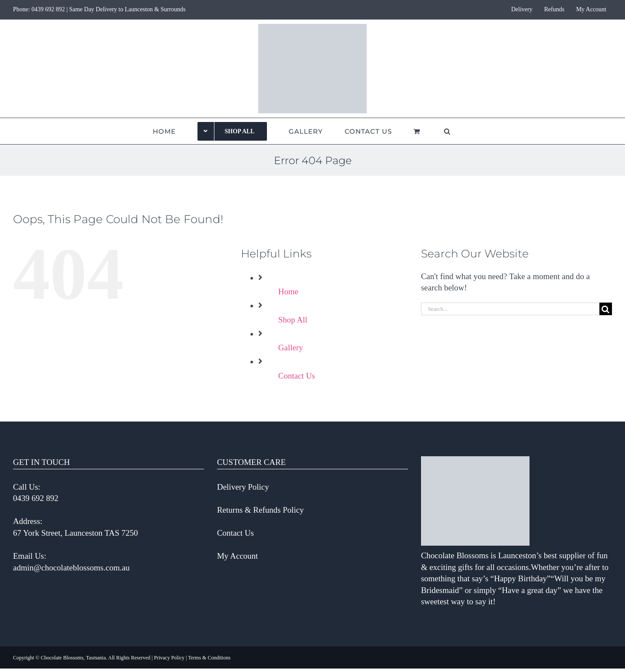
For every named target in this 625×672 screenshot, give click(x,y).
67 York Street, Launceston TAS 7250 (76, 533)
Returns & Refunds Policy (260, 510)
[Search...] (510, 309)
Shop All (293, 320)
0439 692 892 (48, 9)
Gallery (291, 348)
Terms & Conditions (209, 658)
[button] (447, 131)
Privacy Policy (169, 658)
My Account (237, 556)
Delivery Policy (243, 487)
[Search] (606, 309)
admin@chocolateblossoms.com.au (71, 568)
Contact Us (297, 376)
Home (288, 292)
